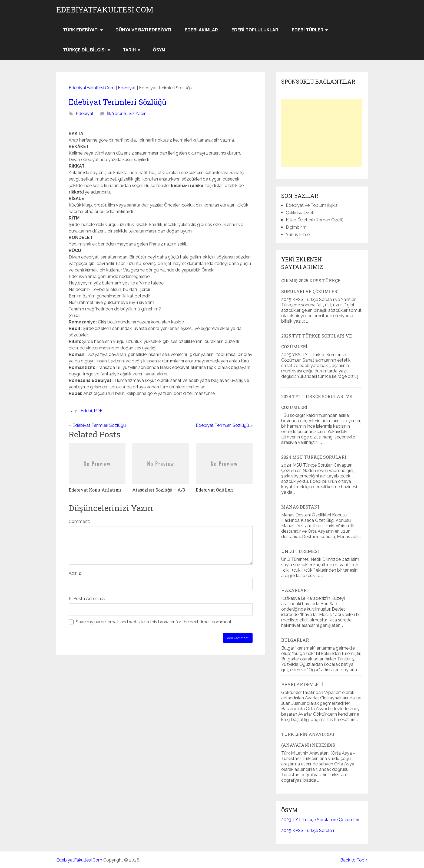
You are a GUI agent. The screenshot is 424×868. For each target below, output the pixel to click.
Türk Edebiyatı (81, 30)
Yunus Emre (298, 235)
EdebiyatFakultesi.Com (105, 10)
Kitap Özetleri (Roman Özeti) (315, 220)
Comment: (79, 521)
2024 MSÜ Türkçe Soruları (314, 457)
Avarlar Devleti (302, 684)
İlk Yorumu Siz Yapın (127, 114)
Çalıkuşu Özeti (300, 213)
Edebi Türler (308, 30)
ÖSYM (159, 50)
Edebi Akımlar (201, 30)
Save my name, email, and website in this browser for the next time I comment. (154, 622)
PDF (98, 411)
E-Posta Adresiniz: (87, 599)
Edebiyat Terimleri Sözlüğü (117, 102)
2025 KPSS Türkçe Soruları (308, 831)
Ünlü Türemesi (300, 551)
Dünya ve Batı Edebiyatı (143, 30)
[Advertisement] (322, 133)
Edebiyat (127, 88)
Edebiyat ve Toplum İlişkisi (312, 205)
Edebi (86, 411)
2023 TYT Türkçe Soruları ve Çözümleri (320, 820)
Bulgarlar (295, 640)
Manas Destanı (300, 507)
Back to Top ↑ (354, 860)
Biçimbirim (296, 227)
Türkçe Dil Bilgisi (84, 50)
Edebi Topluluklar (255, 30)
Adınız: (75, 573)
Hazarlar (294, 590)
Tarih (129, 50)
